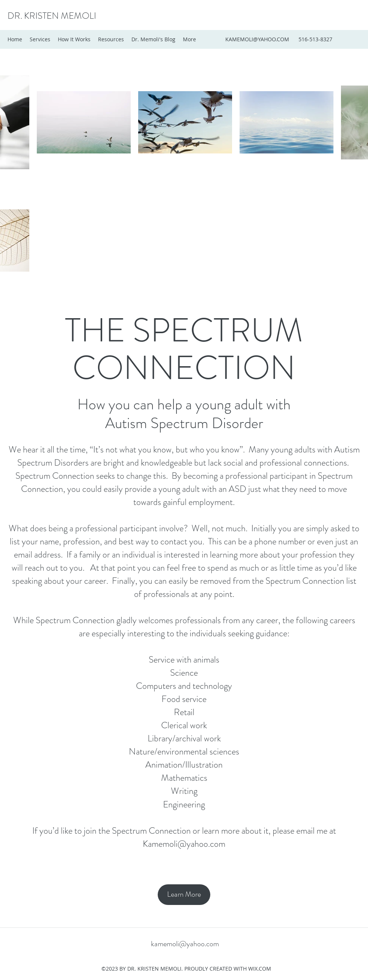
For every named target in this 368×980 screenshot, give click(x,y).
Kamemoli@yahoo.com (184, 844)
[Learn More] (184, 895)
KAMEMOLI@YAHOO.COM (257, 39)
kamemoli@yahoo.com (185, 944)
